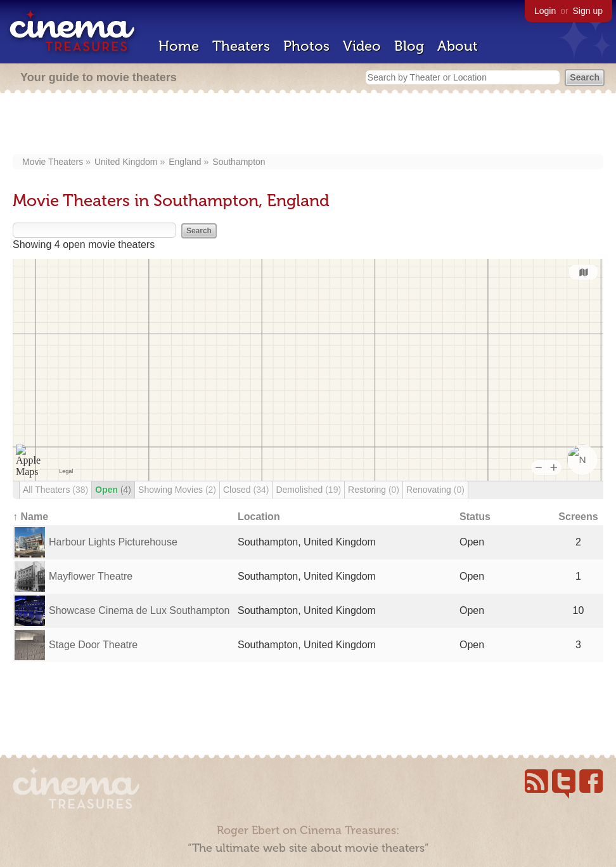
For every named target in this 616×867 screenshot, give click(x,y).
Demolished (308, 490)
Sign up (588, 11)
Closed (246, 490)
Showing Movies (177, 490)
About (458, 46)
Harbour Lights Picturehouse (113, 542)
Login (545, 11)
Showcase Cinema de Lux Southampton (139, 610)
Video (362, 46)
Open (113, 490)
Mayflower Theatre (91, 576)
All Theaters (55, 490)
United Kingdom (126, 162)
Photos (306, 46)
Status (475, 517)
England (185, 162)
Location (259, 517)
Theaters (241, 46)
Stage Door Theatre (93, 645)
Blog (409, 46)
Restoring (374, 490)
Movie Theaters (53, 162)
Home (179, 46)
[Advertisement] (308, 125)
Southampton (239, 162)
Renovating (435, 490)
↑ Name (30, 517)
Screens (578, 517)
